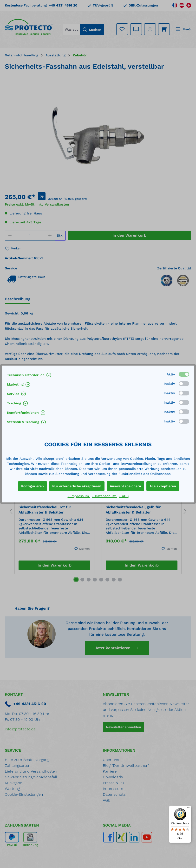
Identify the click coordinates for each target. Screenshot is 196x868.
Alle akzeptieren (163, 486)
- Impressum (79, 496)
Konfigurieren (33, 486)
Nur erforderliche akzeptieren (77, 486)
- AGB (124, 496)
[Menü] (188, 808)
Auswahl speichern (125, 486)
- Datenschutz (105, 496)
